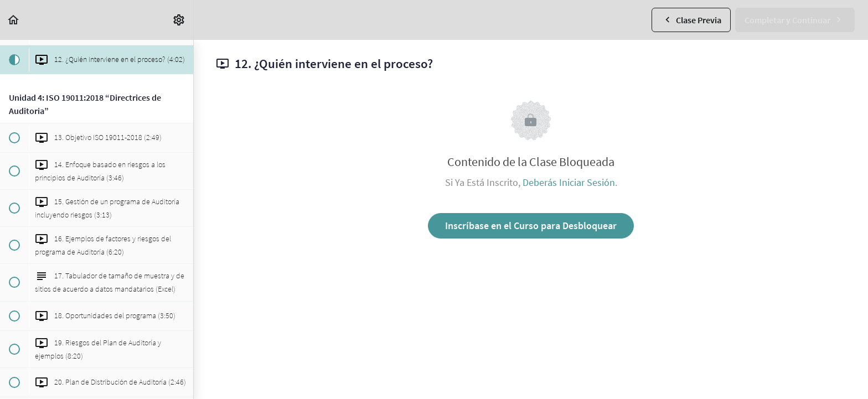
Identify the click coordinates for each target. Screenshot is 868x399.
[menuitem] (179, 20)
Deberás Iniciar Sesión (569, 182)
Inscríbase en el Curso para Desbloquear (531, 226)
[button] (14, 20)
